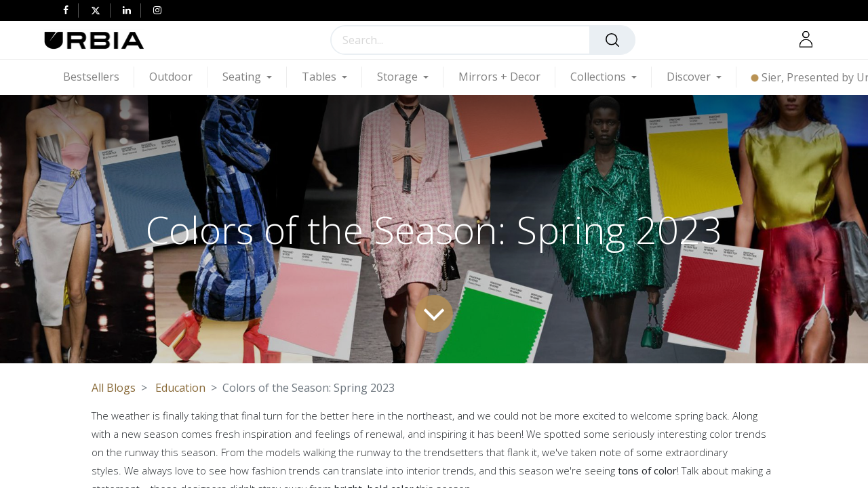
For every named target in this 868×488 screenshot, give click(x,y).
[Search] (612, 40)
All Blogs (114, 388)
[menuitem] (99, 77)
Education (180, 388)
